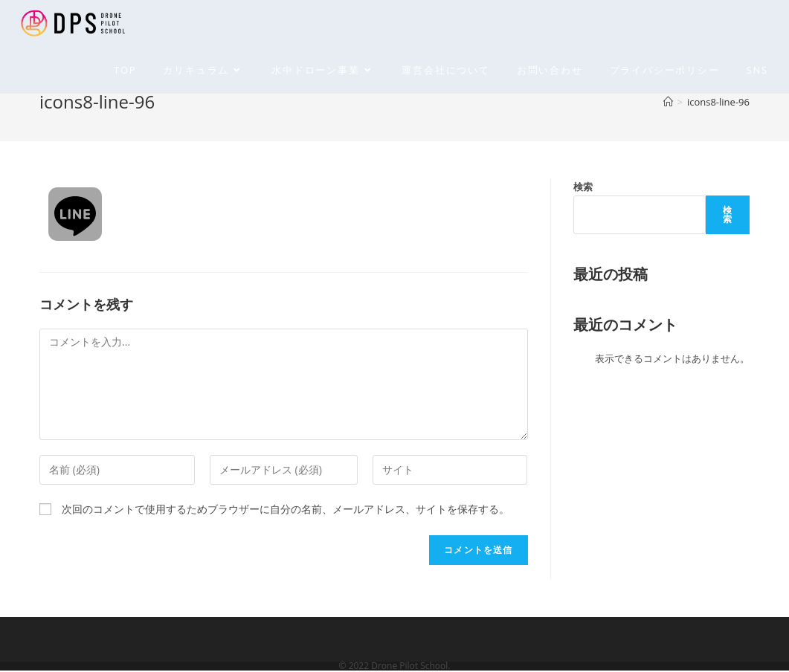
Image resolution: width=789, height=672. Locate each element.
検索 (583, 187)
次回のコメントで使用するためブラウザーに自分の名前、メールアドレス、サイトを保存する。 (286, 509)
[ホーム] (668, 102)
